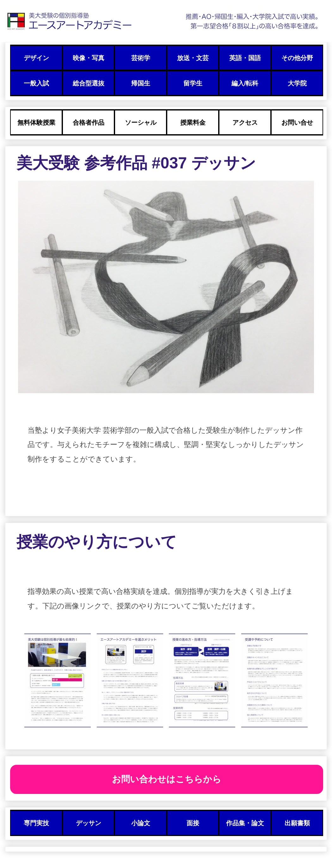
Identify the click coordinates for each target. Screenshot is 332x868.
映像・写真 (89, 58)
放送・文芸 (193, 58)
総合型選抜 (89, 83)
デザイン (36, 58)
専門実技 (36, 823)
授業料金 (193, 123)
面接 (193, 823)
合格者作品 (89, 123)
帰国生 (141, 83)
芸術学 (141, 58)
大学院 (297, 83)
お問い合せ (297, 123)
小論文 (141, 823)
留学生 (193, 83)
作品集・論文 (245, 823)
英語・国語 (245, 58)
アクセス (245, 123)
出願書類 (297, 823)
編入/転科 (245, 83)
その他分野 (297, 58)
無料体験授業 (36, 123)
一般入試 (36, 83)
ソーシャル (141, 123)
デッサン (89, 823)
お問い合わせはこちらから (167, 779)
